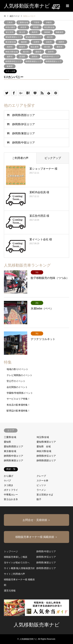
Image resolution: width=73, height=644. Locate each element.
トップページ (11, 551)
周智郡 (36, 27)
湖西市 (61, 42)
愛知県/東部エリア (14, 37)
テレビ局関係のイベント (19, 375)
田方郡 (47, 47)
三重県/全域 (23, 22)
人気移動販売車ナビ (37, 625)
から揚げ (9, 476)
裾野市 (10, 57)
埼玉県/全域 (49, 27)
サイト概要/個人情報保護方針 (19, 568)
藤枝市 (38, 52)
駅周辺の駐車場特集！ (18, 411)
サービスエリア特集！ (18, 399)
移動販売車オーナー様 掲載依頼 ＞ (37, 537)
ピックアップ (53, 158)
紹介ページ (15, 16)
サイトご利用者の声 (14, 574)
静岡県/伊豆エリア (14, 61)
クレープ (41, 476)
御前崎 (47, 32)
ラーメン (41, 490)
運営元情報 (10, 591)
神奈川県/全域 (12, 52)
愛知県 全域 (44, 447)
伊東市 (49, 22)
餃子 (39, 499)
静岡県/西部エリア (54, 61)
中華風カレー (11, 495)
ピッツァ (41, 485)
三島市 (10, 22)
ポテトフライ (11, 490)
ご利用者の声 (20, 158)
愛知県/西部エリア (34, 37)
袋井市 (51, 52)
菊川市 (26, 52)
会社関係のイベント (17, 387)
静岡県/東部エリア (34, 61)
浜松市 (49, 42)
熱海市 (22, 47)
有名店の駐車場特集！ (18, 405)
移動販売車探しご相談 (16, 557)
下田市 (36, 22)
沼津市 (36, 42)
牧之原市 (35, 47)
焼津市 (10, 47)
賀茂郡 (22, 57)
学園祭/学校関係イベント (20, 393)
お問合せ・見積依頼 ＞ (37, 520)
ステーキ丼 (10, 71)
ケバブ (7, 481)
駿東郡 (10, 66)
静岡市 (35, 57)
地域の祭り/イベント (17, 369)
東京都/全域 (11, 42)
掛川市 (50, 37)
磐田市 (60, 47)
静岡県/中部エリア (51, 57)
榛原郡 (24, 42)
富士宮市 (10, 32)
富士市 (22, 32)
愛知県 (7, 442)
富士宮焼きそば (45, 495)
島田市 (35, 32)
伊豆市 (23, 27)
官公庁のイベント (16, 381)
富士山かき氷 (11, 499)
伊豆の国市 (10, 27)
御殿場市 (60, 32)
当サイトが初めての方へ (17, 563)
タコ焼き (9, 485)
